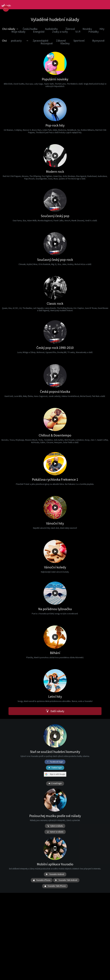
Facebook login (55, 762)
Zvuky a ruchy (60, 32)
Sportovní (79, 41)
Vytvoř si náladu (55, 832)
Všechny (65, 43)
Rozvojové (47, 43)
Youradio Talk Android (66, 880)
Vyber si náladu (55, 826)
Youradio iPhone (42, 880)
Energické (39, 32)
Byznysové (98, 41)
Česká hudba (30, 29)
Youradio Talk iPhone (55, 886)
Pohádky (93, 32)
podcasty (16, 41)
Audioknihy (51, 29)
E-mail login (55, 783)
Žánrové (70, 29)
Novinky (87, 29)
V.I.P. (78, 32)
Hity (102, 29)
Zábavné (61, 41)
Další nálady (55, 711)
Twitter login (55, 768)
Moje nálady (18, 32)
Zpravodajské (40, 41)
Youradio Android (55, 874)
